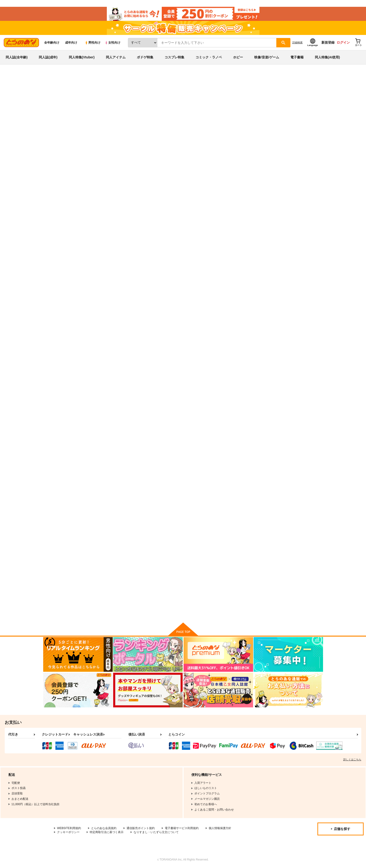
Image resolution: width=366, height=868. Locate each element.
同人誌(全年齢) (17, 57)
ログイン (343, 42)
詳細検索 (297, 42)
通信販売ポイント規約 (141, 828)
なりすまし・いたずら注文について (156, 832)
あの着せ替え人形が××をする (117, 572)
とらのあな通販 (52, 78)
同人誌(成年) (48, 57)
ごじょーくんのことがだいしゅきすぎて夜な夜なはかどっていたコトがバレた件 (116, 459)
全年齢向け (52, 43)
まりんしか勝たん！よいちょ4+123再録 (212, 100)
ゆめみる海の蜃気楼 (248, 455)
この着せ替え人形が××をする (162, 455)
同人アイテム (116, 57)
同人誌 (70, 78)
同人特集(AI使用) (327, 57)
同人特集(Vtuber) (82, 57)
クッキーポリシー (68, 832)
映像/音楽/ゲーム (267, 57)
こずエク (249, 100)
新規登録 (328, 42)
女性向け (113, 43)
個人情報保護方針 (220, 828)
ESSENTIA (290, 100)
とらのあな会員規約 (104, 828)
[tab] (122, 147)
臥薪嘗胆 (194, 224)
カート (127, 263)
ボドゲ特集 (145, 57)
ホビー (238, 57)
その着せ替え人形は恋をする (94, 91)
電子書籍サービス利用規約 (182, 828)
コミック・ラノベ (209, 57)
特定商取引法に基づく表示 (107, 832)
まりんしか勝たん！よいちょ (254, 224)
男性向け (93, 43)
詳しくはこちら (352, 759)
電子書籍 (297, 57)
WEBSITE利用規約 (69, 828)
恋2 (145, 338)
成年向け (71, 43)
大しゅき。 (273, 100)
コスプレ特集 (174, 57)
